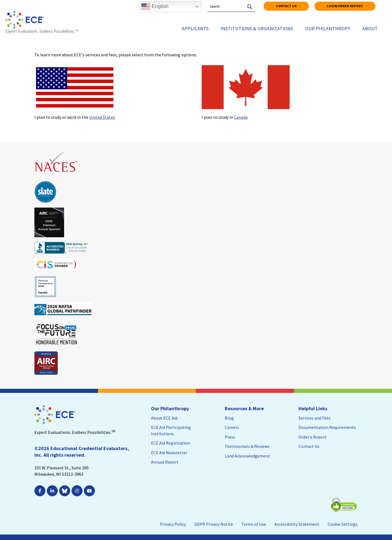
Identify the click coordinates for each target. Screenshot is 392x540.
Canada (241, 117)
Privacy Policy (173, 524)
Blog (229, 418)
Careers (232, 427)
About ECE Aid (164, 418)
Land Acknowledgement (247, 456)
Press (230, 437)
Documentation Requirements (327, 427)
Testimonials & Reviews (247, 446)
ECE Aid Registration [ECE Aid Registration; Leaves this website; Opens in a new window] (171, 443)
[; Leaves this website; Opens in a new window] (90, 491)
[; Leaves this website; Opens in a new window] (53, 491)
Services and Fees (315, 418)
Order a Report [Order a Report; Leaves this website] (312, 437)
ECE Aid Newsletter (169, 453)
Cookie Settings (343, 524)
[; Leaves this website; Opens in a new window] (41, 491)
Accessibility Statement (297, 524)
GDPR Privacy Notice (214, 524)
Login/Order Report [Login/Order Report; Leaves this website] (345, 6)
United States (102, 117)
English (155, 7)
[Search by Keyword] (225, 7)
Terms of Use (254, 524)
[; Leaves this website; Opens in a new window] (78, 491)
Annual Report (165, 462)
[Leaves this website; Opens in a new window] (56, 174)
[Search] (249, 5)
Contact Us (286, 6)
